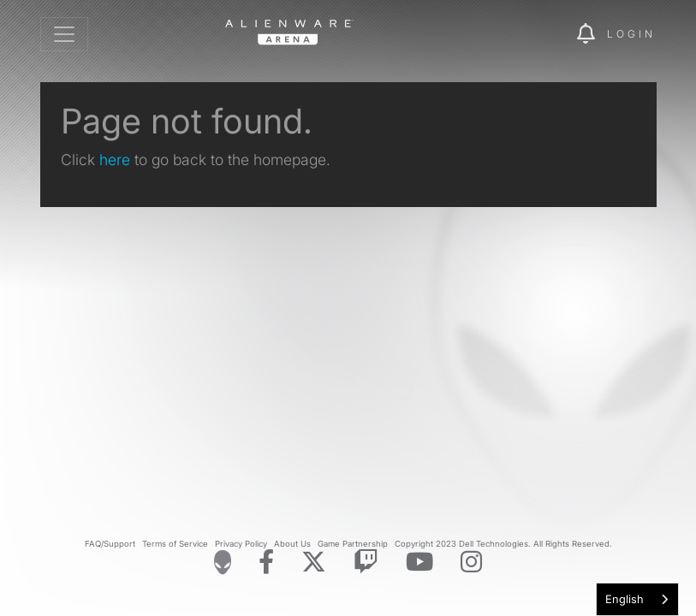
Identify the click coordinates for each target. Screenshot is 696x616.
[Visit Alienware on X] (314, 563)
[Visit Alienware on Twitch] (366, 563)
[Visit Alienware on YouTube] (419, 563)
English (625, 599)
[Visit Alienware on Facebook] (266, 563)
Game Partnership (353, 544)
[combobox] (637, 599)
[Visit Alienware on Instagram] (471, 563)
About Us (292, 544)
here (115, 160)
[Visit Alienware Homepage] (223, 562)
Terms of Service (175, 544)
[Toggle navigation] (64, 34)
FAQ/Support (110, 544)
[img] (534, 34)
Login (631, 34)
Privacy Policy (241, 544)
